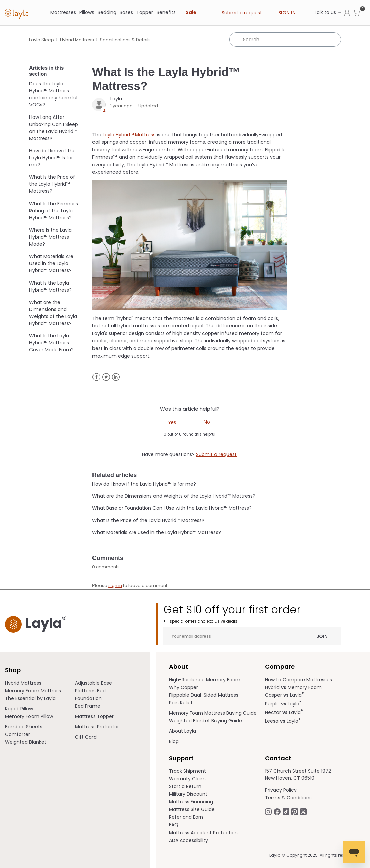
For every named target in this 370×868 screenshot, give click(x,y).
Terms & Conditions (288, 798)
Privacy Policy (281, 790)
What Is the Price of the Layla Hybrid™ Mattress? (52, 184)
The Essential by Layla (30, 698)
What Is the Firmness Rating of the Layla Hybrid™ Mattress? (54, 211)
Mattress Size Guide (192, 809)
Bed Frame (88, 706)
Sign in (287, 13)
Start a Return (185, 786)
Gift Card (86, 737)
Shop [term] (13, 670)
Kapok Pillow (19, 709)
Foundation (88, 698)
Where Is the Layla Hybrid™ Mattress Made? (50, 237)
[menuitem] (40, 683)
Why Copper (183, 687)
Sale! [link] (192, 12)
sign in (115, 586)
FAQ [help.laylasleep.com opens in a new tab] (174, 825)
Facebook (96, 377)
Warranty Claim (187, 779)
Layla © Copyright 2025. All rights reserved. (313, 855)
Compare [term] (280, 667)
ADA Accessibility (189, 840)
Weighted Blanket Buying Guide (205, 721)
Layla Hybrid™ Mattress (129, 135)
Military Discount (188, 794)
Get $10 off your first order (252, 613)
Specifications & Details (125, 40)
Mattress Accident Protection (203, 833)
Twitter (106, 377)
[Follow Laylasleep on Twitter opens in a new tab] (303, 811)
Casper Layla (285, 695)
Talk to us (328, 12)
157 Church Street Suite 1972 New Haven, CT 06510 (298, 774)
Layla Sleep (42, 40)
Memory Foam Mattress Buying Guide (213, 713)
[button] (357, 13)
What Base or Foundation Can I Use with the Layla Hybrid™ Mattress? (172, 508)
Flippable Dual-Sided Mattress (204, 695)
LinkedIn (116, 377)
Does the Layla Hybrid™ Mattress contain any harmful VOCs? (53, 94)
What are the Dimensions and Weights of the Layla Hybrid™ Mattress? (53, 313)
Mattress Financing (191, 802)
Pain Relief (181, 703)
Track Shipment (188, 771)
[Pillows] (87, 13)
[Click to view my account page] (347, 12)
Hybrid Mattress (77, 40)
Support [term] (181, 758)
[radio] (172, 422)
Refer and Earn (186, 817)
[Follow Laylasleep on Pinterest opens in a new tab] (295, 811)
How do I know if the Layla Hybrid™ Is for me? (52, 158)
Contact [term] (278, 758)
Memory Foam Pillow (29, 716)
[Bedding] (107, 13)
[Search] (285, 40)
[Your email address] (252, 636)
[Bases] (126, 13)
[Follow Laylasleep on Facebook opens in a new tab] (277, 811)
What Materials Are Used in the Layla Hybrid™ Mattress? (51, 263)
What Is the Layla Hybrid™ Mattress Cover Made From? (51, 343)
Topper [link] (145, 12)
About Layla (182, 731)
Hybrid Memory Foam (293, 687)
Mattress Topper (94, 716)
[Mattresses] (63, 13)
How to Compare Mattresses (299, 680)
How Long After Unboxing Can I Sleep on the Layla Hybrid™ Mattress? (54, 128)
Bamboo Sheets (24, 727)
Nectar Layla (284, 712)
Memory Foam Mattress (33, 691)
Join (322, 636)
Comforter (18, 734)
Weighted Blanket (26, 742)
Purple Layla (283, 704)
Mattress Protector (97, 727)
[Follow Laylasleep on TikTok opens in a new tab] (286, 811)
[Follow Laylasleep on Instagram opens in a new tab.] (268, 811)
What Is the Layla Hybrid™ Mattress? (50, 286)
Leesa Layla (283, 721)
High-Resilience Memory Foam (205, 680)
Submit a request (242, 13)
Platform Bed (90, 691)
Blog (174, 741)
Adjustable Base (94, 683)
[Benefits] (166, 13)
